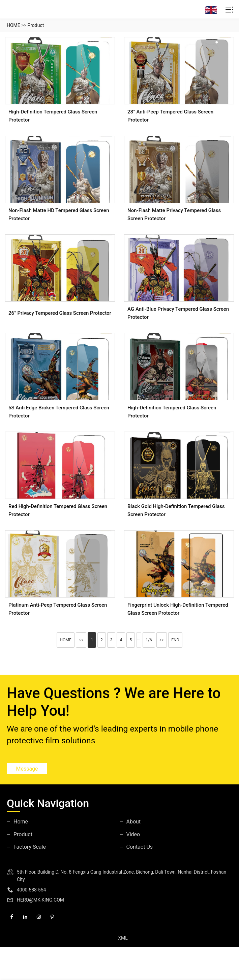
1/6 (149, 640)
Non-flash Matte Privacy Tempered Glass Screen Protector (174, 214)
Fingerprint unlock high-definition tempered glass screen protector (178, 609)
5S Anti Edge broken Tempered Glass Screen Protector (59, 412)
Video (133, 834)
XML (123, 938)
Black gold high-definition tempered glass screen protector (176, 510)
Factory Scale (30, 847)
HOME (13, 25)
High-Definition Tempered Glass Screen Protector (53, 116)
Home (21, 822)
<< (81, 640)
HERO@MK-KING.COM (40, 900)
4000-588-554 (31, 890)
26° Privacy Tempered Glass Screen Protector (60, 313)
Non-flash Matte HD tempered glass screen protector (59, 214)
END (175, 640)
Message (27, 769)
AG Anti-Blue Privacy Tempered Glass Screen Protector (178, 313)
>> (162, 640)
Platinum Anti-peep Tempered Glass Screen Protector (58, 609)
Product (36, 25)
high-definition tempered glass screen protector (172, 412)
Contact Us (140, 847)
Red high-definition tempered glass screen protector (58, 510)
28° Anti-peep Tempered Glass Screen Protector (170, 116)
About (134, 822)
